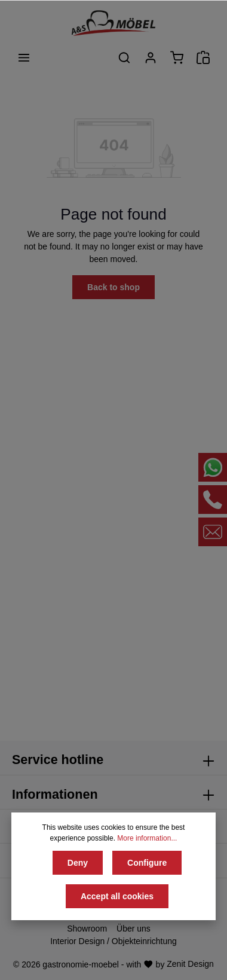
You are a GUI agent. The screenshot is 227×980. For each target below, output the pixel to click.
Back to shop (113, 287)
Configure (147, 863)
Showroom (87, 929)
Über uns (134, 929)
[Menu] (24, 57)
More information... (147, 838)
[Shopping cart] (177, 57)
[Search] (124, 57)
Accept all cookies (117, 896)
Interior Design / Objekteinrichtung (113, 941)
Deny (78, 863)
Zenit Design (190, 964)
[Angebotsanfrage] (203, 57)
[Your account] (151, 57)
